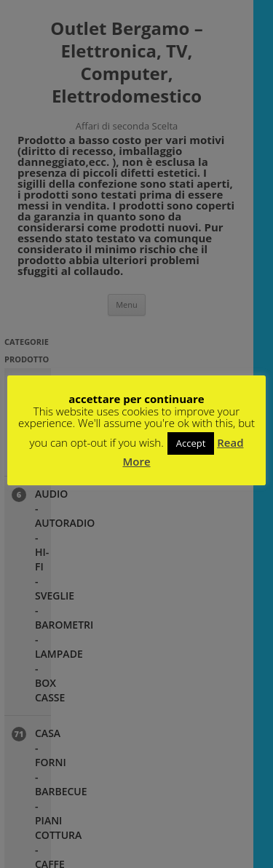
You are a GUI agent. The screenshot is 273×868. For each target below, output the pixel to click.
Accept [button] (191, 443)
